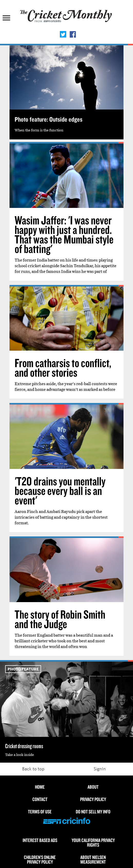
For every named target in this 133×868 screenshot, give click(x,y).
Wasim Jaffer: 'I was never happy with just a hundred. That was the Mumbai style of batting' (64, 234)
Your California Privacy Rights (93, 842)
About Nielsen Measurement (93, 859)
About (93, 787)
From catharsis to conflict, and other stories (63, 368)
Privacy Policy (93, 799)
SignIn (100, 769)
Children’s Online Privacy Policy (40, 859)
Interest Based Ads (40, 840)
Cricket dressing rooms (24, 746)
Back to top (33, 769)
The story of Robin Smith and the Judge (60, 619)
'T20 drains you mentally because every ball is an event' (60, 491)
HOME (40, 787)
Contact (40, 799)
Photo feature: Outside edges (49, 119)
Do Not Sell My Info (93, 812)
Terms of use (40, 812)
